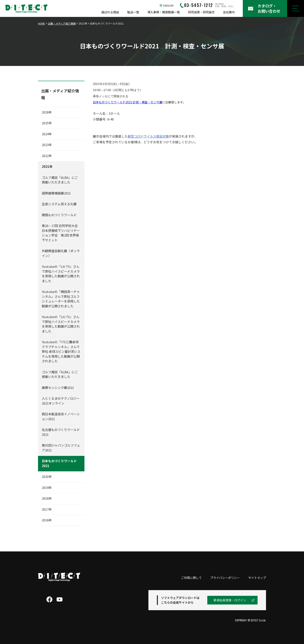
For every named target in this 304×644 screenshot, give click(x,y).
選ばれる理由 (110, 12)
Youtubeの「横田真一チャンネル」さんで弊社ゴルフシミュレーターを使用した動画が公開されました (61, 299)
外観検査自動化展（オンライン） (61, 253)
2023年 (47, 145)
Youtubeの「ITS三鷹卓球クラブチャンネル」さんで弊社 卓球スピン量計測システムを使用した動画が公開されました (61, 351)
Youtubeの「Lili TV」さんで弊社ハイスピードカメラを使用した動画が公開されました (61, 274)
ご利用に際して (191, 578)
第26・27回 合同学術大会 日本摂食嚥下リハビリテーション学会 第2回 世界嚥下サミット (61, 233)
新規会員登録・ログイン (230, 600)
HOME (41, 23)
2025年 (47, 123)
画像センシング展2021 (58, 388)
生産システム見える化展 (59, 204)
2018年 (47, 498)
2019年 (47, 487)
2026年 (47, 112)
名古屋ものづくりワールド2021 (61, 432)
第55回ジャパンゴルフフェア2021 (61, 448)
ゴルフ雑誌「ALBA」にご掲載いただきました (60, 180)
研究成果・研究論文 (201, 12)
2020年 (47, 477)
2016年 (47, 520)
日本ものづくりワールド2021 (59, 463)
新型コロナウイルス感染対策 (148, 136)
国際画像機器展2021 (56, 193)
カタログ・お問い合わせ (269, 8)
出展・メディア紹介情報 (62, 23)
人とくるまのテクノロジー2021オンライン (61, 401)
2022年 (47, 156)
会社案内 (229, 12)
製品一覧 (133, 12)
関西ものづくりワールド (61, 215)
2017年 (47, 509)
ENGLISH (168, 5)
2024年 (47, 134)
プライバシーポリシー (225, 578)
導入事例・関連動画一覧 (164, 12)
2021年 (47, 166)
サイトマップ (257, 578)
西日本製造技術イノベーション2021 (61, 416)
